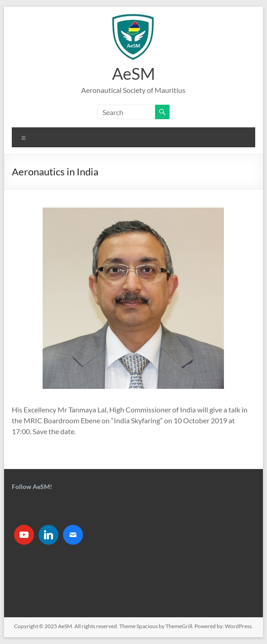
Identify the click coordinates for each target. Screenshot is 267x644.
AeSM (133, 73)
